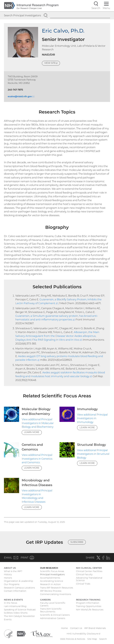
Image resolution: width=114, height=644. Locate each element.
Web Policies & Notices (73, 639)
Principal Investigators (52, 574)
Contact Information (15, 591)
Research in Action (50, 584)
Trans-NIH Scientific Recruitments (51, 610)
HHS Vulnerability (83, 634)
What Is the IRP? (13, 571)
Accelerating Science (52, 581)
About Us (10, 568)
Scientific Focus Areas (52, 571)
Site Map (92, 639)
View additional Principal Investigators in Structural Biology (93, 454)
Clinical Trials (83, 584)
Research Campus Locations (19, 588)
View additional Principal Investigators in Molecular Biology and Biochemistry (38, 423)
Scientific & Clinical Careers (55, 615)
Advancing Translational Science (89, 579)
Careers (45, 600)
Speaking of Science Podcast (20, 610)
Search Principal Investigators (22, 15)
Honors (8, 578)
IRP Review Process (51, 591)
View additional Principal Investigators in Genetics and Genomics (37, 459)
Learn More (32, 432)
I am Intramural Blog (15, 606)
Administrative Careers (53, 618)
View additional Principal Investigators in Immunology (92, 418)
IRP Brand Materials (95, 628)
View (52, 63)
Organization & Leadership (19, 581)
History (8, 574)
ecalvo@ (21, 96)
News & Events (13, 600)
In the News (11, 603)
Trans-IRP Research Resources (57, 588)
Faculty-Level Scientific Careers (53, 604)
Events (8, 620)
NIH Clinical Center (89, 568)
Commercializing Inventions (56, 594)
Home (64, 628)
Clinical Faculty (84, 574)
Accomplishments (50, 578)
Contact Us (76, 628)
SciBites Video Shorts (16, 613)
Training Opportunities (89, 606)
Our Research (49, 568)
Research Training (88, 600)
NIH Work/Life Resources (90, 610)
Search (103, 639)
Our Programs (12, 584)
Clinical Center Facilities (89, 571)
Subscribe (77, 542)
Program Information (88, 603)
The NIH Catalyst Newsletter (19, 616)
